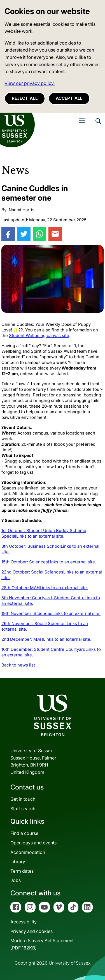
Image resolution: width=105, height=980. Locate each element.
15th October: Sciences (49, 562)
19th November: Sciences (51, 613)
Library (18, 861)
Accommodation (28, 852)
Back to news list (18, 665)
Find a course (24, 833)
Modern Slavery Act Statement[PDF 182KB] (42, 944)
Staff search (23, 809)
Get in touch (23, 799)
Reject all (25, 98)
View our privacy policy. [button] (30, 83)
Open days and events (33, 843)
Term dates (22, 871)
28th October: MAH (45, 588)
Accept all (69, 98)
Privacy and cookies (32, 931)
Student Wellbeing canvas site (39, 335)
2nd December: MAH (46, 639)
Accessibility (24, 922)
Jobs (16, 880)
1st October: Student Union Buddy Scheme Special (44, 533)
